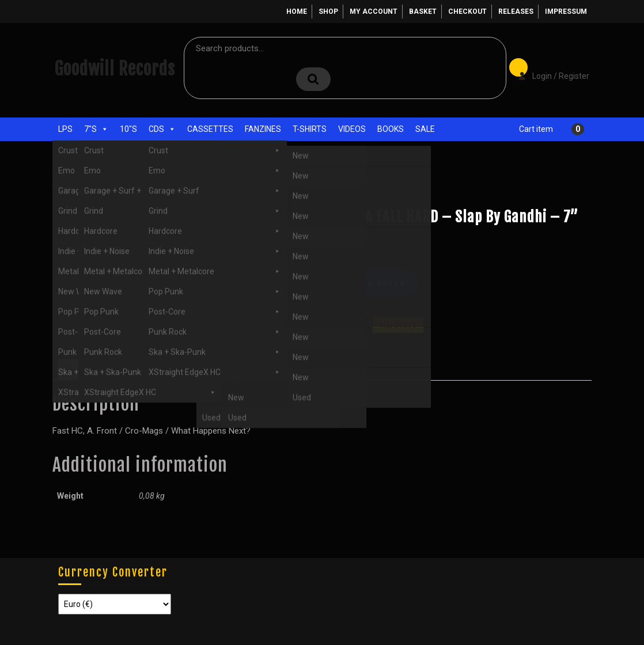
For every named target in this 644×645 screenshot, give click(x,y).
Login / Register (548, 68)
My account (374, 12)
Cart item (536, 129)
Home (297, 12)
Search (313, 79)
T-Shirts (310, 129)
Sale (425, 129)
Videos (352, 129)
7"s (96, 129)
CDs (162, 129)
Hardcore (135, 188)
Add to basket (376, 283)
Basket (423, 12)
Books (391, 129)
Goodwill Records (115, 69)
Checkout (467, 12)
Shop (328, 12)
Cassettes (210, 129)
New (414, 337)
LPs (65, 129)
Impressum (566, 12)
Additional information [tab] (168, 370)
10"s (128, 129)
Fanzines (263, 129)
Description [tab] (89, 370)
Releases (516, 12)
